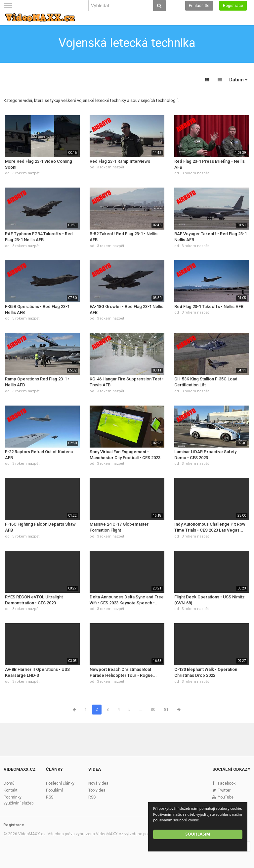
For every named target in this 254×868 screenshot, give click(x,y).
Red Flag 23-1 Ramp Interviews (120, 161)
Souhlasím (198, 834)
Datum (238, 80)
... (141, 710)
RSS (50, 797)
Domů (9, 783)
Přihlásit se (199, 6)
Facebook (227, 783)
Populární (54, 790)
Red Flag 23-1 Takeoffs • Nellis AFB (209, 306)
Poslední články (60, 783)
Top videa (97, 790)
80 (153, 710)
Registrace (233, 6)
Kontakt (11, 790)
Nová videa (98, 783)
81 (166, 710)
